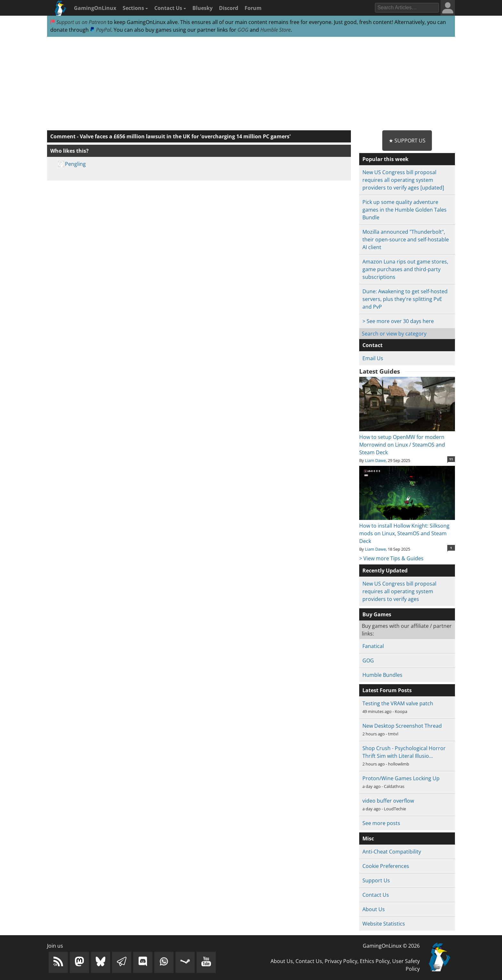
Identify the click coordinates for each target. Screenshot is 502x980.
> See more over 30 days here (398, 321)
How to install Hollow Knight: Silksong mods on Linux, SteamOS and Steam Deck (407, 530)
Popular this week (385, 159)
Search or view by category (394, 334)
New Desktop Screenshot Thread (402, 726)
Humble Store (275, 30)
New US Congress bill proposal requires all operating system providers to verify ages (399, 591)
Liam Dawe (375, 460)
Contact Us (170, 8)
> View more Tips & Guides (391, 558)
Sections (135, 8)
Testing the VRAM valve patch (398, 703)
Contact (372, 345)
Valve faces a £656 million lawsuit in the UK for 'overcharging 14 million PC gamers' (185, 136)
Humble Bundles (382, 675)
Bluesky (202, 8)
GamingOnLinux (95, 8)
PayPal (101, 30)
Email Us (373, 358)
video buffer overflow (388, 801)
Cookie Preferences (386, 866)
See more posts (381, 823)
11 (451, 459)
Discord (229, 8)
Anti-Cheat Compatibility (392, 852)
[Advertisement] (251, 84)
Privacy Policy (341, 961)
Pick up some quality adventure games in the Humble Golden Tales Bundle (405, 210)
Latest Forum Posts (387, 690)
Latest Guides (380, 371)
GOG (243, 30)
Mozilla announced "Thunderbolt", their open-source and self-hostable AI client (406, 239)
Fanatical (373, 646)
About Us (374, 909)
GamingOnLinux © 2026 (391, 946)
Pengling (75, 164)
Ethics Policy (375, 961)
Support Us (376, 880)
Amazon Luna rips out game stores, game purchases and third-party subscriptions (405, 269)
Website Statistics (384, 924)
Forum (253, 8)
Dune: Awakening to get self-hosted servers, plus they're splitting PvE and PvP (405, 299)
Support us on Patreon (78, 22)
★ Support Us (407, 141)
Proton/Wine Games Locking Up (401, 778)
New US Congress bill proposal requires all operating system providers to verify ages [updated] (403, 180)
